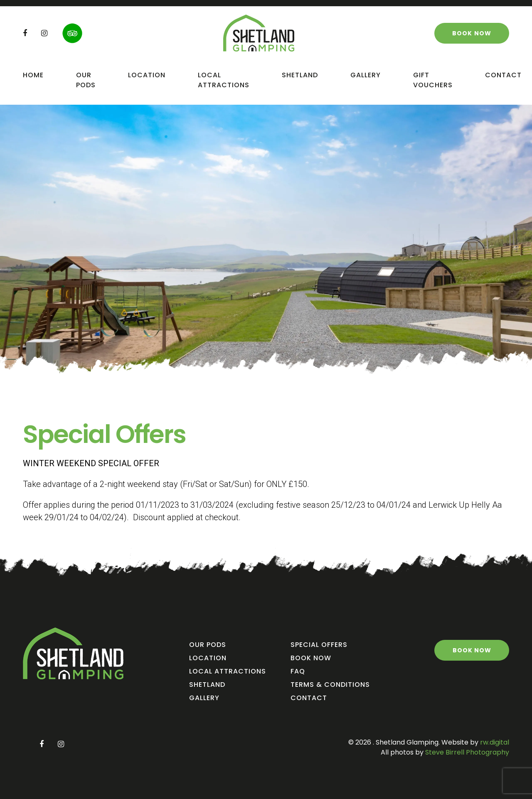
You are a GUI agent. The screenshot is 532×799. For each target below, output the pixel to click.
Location (147, 75)
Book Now (311, 658)
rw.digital (495, 742)
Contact (503, 75)
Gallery (366, 75)
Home (33, 75)
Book (472, 33)
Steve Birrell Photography (466, 752)
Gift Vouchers (433, 80)
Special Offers (319, 645)
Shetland (300, 75)
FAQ (298, 671)
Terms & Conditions (330, 685)
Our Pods (86, 80)
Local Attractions (224, 80)
